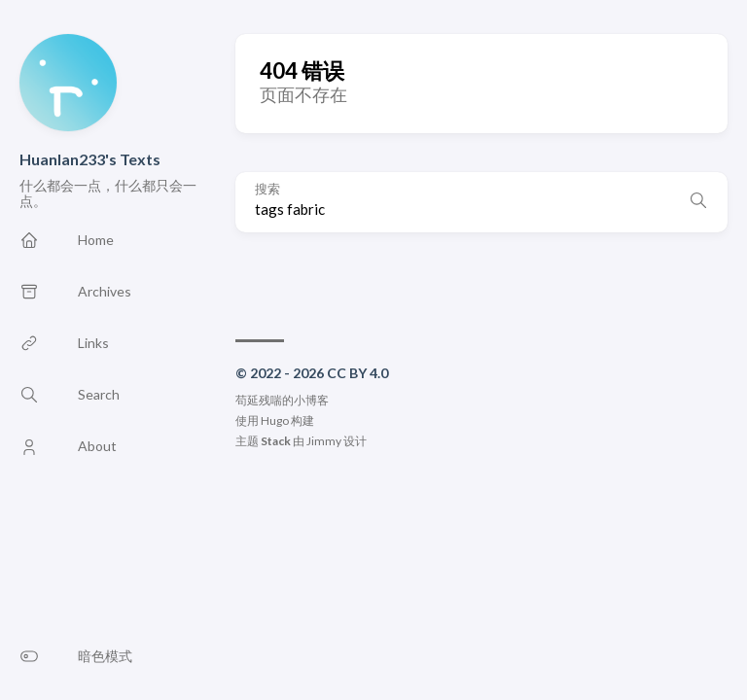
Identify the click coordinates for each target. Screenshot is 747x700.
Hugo (275, 420)
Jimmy (324, 441)
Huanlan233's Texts (90, 159)
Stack (276, 441)
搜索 (267, 189)
